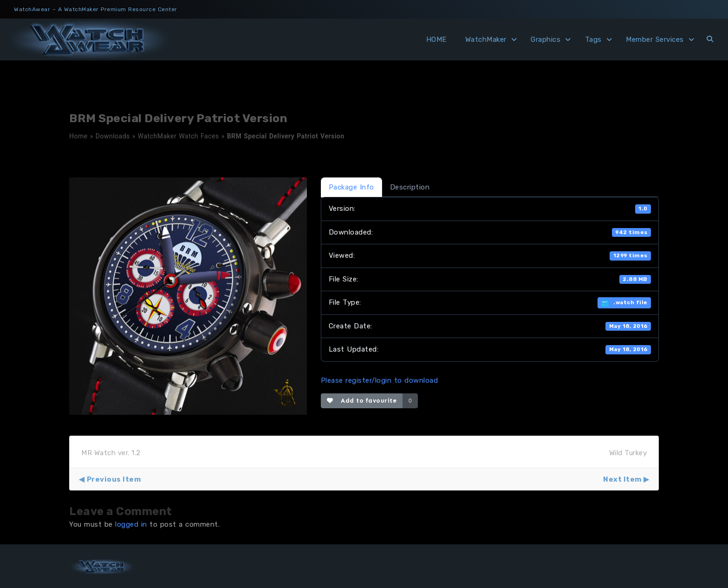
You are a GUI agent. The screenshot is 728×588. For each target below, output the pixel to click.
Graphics (546, 39)
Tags (593, 39)
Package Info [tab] (351, 187)
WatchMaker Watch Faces (179, 136)
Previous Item (114, 479)
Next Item (622, 479)
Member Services (655, 39)
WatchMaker (486, 39)
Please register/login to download (380, 380)
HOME (436, 39)
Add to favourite (362, 401)
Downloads (113, 136)
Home (78, 136)
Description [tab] (410, 187)
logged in (131, 524)
